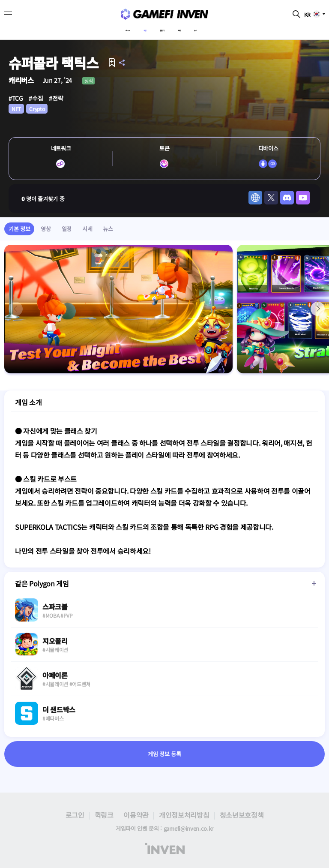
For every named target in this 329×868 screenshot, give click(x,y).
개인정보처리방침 (184, 815)
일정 (67, 229)
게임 (136, 29)
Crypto (37, 109)
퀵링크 (104, 815)
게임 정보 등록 (164, 754)
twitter (271, 198)
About (108, 29)
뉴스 (217, 29)
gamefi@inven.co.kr (188, 828)
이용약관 (136, 815)
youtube (303, 198)
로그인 (75, 815)
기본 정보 (19, 229)
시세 (192, 29)
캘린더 (164, 29)
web (255, 198)
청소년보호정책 (242, 815)
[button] (318, 309)
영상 (46, 229)
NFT (16, 109)
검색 (296, 14)
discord (287, 198)
